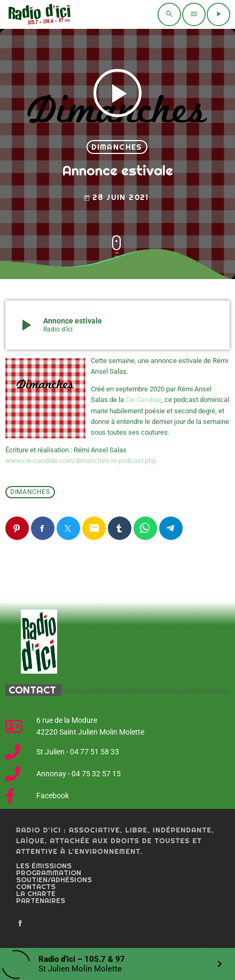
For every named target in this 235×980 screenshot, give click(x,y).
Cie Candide (143, 400)
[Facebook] (20, 924)
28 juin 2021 (116, 198)
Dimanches (117, 147)
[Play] (218, 14)
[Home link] (38, 14)
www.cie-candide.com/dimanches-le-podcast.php (81, 461)
